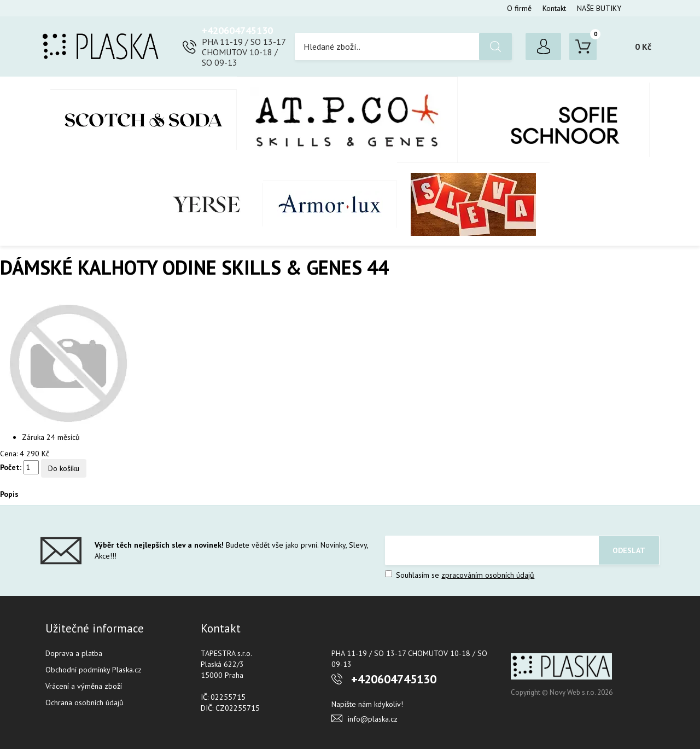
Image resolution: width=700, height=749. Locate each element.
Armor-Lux (330, 204)
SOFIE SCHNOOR (554, 120)
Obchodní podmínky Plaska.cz (94, 670)
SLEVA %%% (473, 204)
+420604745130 (237, 30)
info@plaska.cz (373, 719)
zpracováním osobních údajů (488, 575)
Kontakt (554, 8)
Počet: (11, 467)
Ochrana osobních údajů (84, 702)
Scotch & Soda (144, 120)
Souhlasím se (460, 575)
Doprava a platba (74, 653)
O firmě (519, 8)
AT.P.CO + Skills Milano (347, 120)
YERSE (207, 205)
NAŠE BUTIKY (599, 8)
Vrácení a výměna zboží (84, 686)
